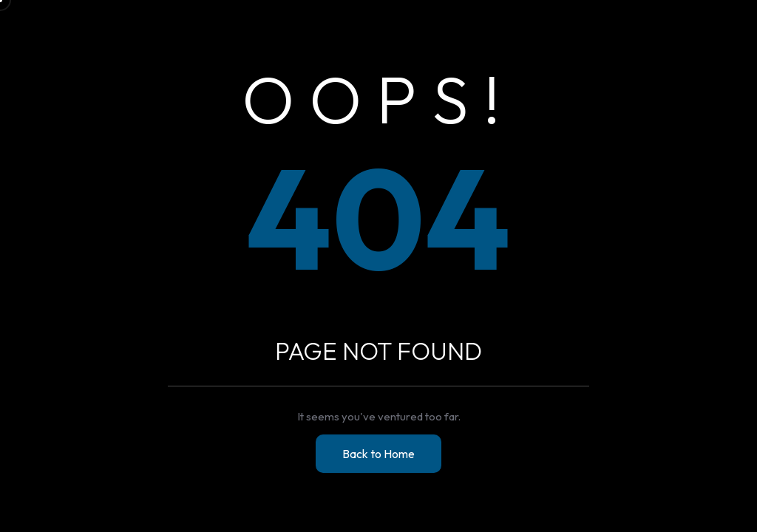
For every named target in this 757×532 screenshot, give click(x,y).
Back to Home (378, 454)
